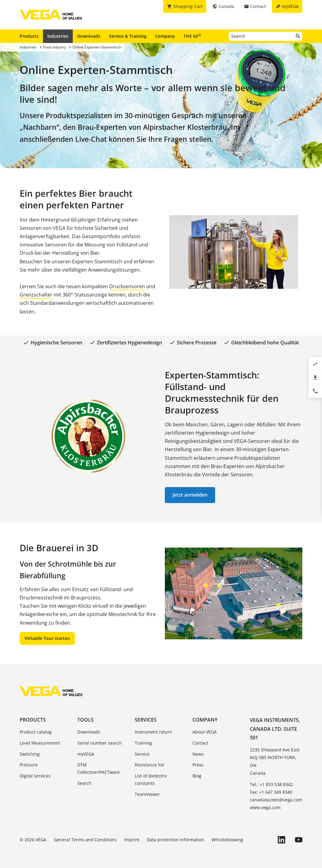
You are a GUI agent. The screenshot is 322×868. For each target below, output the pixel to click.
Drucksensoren (127, 286)
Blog (197, 776)
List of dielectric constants (151, 779)
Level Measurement (40, 743)
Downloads (89, 36)
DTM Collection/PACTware (99, 768)
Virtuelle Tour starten (47, 638)
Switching (30, 754)
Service (142, 754)
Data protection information (175, 840)
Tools (85, 720)
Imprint (132, 840)
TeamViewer (147, 794)
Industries (58, 36)
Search (84, 783)
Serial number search (100, 743)
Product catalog (36, 732)
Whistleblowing (227, 840)
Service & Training (128, 36)
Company (165, 36)
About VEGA (205, 732)
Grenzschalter (36, 295)
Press (198, 765)
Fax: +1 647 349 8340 (271, 792)
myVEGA (86, 754)
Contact (200, 743)
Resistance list (149, 765)
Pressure (29, 765)
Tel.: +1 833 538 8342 (271, 784)
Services (146, 720)
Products (29, 36)
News (198, 754)
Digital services (35, 776)
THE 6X (192, 36)
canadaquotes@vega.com (276, 800)
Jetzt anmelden (190, 495)
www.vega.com (265, 807)
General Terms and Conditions (85, 840)
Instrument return (153, 732)
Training (143, 743)
